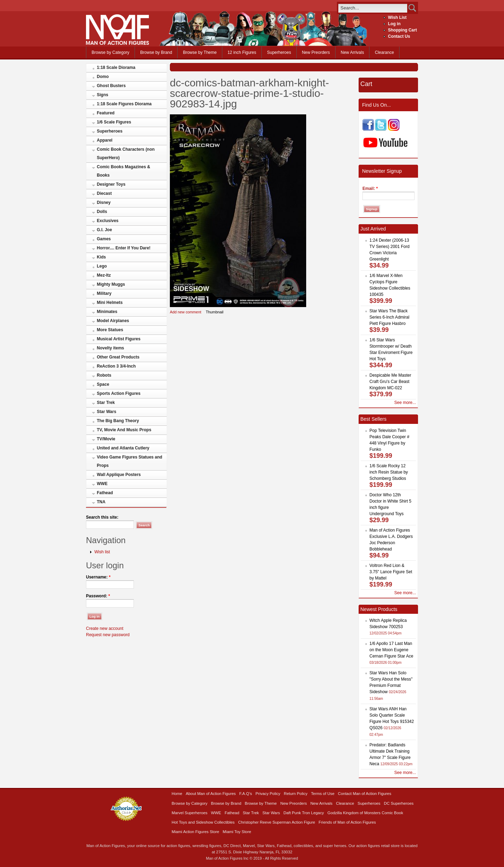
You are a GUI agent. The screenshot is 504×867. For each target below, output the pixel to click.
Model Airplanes (113, 321)
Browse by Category (110, 52)
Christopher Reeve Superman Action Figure (276, 822)
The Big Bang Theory (118, 421)
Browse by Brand (156, 52)
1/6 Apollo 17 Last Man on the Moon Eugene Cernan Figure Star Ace (391, 650)
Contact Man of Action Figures (365, 794)
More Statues (110, 330)
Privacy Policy (268, 794)
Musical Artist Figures (119, 339)
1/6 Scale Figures (114, 122)
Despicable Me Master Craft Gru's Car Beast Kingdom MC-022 (390, 382)
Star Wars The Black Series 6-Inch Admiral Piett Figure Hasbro (389, 317)
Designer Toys (111, 184)
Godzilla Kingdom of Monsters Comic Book (365, 813)
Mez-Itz (104, 275)
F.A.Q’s (246, 794)
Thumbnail (215, 312)
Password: (98, 596)
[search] (373, 8)
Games (104, 239)
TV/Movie (106, 439)
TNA (101, 502)
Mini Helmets (110, 303)
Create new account (105, 628)
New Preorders (316, 52)
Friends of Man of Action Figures (347, 822)
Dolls (102, 212)
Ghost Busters (111, 86)
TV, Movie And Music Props (124, 430)
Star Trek (106, 403)
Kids (101, 257)
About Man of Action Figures (211, 794)
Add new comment (186, 312)
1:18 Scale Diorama (116, 67)
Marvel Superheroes (190, 813)
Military (104, 293)
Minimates (107, 312)
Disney (104, 202)
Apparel (105, 140)
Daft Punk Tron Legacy (304, 813)
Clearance (384, 52)
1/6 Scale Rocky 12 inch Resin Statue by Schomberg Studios (389, 472)
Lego (102, 266)
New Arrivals (352, 52)
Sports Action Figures (119, 393)
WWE (102, 484)
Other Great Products (118, 357)
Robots (104, 375)
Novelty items (110, 348)
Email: (370, 189)
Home (177, 794)
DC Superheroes (399, 803)
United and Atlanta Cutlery (123, 448)
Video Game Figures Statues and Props (129, 461)
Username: (98, 577)
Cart (366, 84)
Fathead (105, 493)
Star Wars (107, 412)
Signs (103, 95)
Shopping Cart (402, 30)
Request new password (108, 635)
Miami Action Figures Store (195, 832)
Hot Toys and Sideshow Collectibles (203, 822)
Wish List (397, 17)
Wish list (102, 552)
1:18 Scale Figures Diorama (124, 104)
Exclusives (108, 221)
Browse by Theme (200, 52)
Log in (394, 24)
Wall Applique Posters (119, 475)
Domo (103, 77)
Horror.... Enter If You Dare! (124, 248)
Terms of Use (323, 794)
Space (103, 384)
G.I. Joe (104, 230)
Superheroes (279, 52)
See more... (405, 403)
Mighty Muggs (111, 284)
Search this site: (102, 517)
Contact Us (399, 36)
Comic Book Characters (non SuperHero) (126, 154)
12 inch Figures (242, 52)
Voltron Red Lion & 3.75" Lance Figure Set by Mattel (391, 572)
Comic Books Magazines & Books (124, 171)
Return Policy (296, 794)
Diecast (104, 193)
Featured (106, 113)
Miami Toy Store (237, 832)
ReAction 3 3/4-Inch (116, 366)
